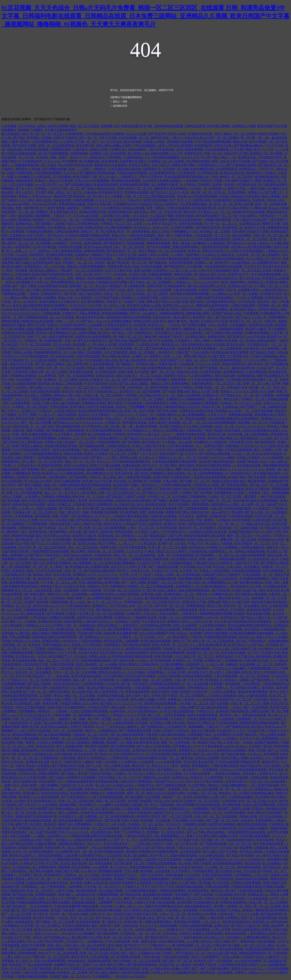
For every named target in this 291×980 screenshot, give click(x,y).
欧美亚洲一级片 (204, 317)
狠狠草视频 (179, 380)
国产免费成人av (168, 770)
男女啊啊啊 (70, 161)
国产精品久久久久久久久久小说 (145, 438)
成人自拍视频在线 (100, 434)
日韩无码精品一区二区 (71, 348)
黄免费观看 (126, 344)
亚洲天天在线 (87, 543)
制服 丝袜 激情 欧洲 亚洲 (18, 419)
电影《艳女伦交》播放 (74, 512)
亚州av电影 (115, 945)
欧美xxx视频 (231, 957)
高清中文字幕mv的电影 (234, 208)
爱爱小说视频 (36, 430)
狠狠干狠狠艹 (76, 598)
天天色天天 (187, 516)
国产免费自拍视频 (55, 169)
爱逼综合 (258, 809)
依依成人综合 (276, 200)
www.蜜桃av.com (222, 294)
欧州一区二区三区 (121, 930)
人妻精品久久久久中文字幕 (128, 715)
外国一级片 (273, 582)
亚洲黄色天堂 (194, 153)
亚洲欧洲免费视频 (257, 333)
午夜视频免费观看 (260, 668)
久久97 (132, 711)
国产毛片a (38, 543)
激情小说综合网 (225, 376)
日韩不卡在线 (223, 146)
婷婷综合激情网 (236, 933)
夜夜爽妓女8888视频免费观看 (190, 294)
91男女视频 (144, 450)
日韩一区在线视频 (76, 594)
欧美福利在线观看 (50, 465)
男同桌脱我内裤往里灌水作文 (218, 278)
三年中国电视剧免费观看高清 (43, 454)
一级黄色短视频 (212, 446)
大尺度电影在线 (208, 173)
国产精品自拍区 (120, 750)
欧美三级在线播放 (137, 855)
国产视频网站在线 (238, 727)
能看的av (53, 325)
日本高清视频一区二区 (134, 138)
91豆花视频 (188, 567)
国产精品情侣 (199, 668)
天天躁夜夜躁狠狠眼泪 (254, 579)
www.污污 (16, 715)
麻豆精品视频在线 (25, 735)
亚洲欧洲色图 (94, 227)
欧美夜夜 (272, 645)
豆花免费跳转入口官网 (229, 735)
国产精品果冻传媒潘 (137, 645)
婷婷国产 (8, 399)
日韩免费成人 (112, 645)
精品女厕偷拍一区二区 (183, 473)
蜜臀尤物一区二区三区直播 (239, 540)
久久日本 (135, 777)
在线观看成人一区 (37, 266)
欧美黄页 (133, 305)
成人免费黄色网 (78, 364)
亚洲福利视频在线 (120, 212)
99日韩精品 (234, 937)
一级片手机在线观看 (161, 149)
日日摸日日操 (65, 520)
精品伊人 (91, 731)
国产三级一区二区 (35, 692)
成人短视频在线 (89, 161)
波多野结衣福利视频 (90, 419)
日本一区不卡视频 (211, 450)
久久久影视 (14, 610)
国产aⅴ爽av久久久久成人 (46, 387)
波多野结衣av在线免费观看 (93, 337)
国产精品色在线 (124, 660)
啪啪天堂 (273, 547)
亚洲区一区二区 (169, 618)
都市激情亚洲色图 (267, 177)
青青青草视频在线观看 (191, 434)
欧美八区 (282, 294)
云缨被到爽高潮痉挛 (257, 937)
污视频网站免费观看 (23, 376)
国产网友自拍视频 (22, 844)
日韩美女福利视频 (216, 633)
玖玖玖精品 (181, 497)
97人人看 (195, 645)
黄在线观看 (43, 516)
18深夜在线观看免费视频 (225, 360)
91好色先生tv (124, 399)
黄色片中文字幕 (256, 227)
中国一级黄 (20, 434)
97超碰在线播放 (228, 723)
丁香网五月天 (90, 208)
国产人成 (47, 469)
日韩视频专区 (50, 758)
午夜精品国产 (195, 430)
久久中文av (71, 173)
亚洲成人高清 (42, 575)
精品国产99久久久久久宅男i (174, 781)
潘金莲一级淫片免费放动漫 (20, 781)
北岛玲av (8, 516)
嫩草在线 (188, 758)
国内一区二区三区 (37, 598)
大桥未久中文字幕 (71, 360)
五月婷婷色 (267, 294)
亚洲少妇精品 (176, 832)
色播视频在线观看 (94, 403)
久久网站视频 (131, 809)
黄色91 (258, 672)
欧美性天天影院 (269, 134)
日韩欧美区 (187, 411)
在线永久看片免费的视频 (259, 805)
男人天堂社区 (218, 192)
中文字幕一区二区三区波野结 (41, 926)
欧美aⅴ (182, 376)
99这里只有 (115, 302)
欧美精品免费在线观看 (135, 185)
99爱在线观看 (31, 738)
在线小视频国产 (25, 458)
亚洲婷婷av (161, 270)
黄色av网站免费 (121, 520)
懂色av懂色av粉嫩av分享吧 (114, 146)
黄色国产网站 (238, 477)
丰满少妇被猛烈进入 (215, 586)
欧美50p (225, 645)
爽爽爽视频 (14, 239)
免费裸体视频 (196, 606)
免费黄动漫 (190, 629)
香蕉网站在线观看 (137, 192)
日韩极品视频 (260, 777)
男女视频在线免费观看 (126, 181)
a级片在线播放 (242, 235)
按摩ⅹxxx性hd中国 (96, 883)
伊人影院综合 (22, 867)
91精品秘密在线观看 (142, 235)
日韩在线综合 (19, 871)
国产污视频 (223, 941)
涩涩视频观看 (260, 434)
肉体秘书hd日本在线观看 (111, 165)
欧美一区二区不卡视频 (140, 411)
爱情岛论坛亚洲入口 (216, 251)
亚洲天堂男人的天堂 (139, 949)
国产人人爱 (94, 766)
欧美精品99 (210, 699)
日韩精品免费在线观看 (197, 676)
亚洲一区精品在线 (126, 926)
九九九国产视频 (242, 149)
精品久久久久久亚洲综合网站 (28, 777)
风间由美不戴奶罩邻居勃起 (217, 461)
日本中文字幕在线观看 (31, 707)
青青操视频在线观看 (72, 204)
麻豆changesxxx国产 (44, 559)
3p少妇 (262, 368)
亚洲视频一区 (156, 832)
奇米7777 (33, 337)
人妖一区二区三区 (240, 844)
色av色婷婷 (66, 165)
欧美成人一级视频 (237, 680)
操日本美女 (256, 364)
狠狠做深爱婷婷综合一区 (51, 352)
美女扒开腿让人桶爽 (169, 469)
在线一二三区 (65, 321)
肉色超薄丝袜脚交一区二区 (214, 216)
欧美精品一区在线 (128, 621)
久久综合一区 (199, 188)
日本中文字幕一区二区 (65, 188)
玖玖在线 (219, 344)
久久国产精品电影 (40, 969)
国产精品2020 (104, 754)
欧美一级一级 (84, 852)
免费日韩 (202, 594)
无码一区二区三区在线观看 (268, 781)
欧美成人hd (156, 325)
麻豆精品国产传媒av (243, 309)
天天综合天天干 (12, 937)
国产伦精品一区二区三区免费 (133, 489)
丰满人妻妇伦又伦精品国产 (251, 220)
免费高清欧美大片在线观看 (177, 364)
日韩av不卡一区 (101, 914)
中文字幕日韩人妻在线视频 (254, 657)
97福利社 (8, 169)
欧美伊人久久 (241, 598)
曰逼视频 (206, 426)
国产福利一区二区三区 (128, 337)
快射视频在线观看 (191, 579)
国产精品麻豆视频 (157, 598)
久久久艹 (169, 434)
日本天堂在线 (119, 606)
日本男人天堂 (129, 575)
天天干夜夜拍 (133, 910)
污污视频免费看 (37, 524)
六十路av (142, 660)
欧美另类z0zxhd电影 (58, 536)
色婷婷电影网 (53, 341)
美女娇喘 (42, 157)
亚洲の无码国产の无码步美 (189, 692)
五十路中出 (274, 259)
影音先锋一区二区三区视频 (106, 551)
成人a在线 (186, 442)
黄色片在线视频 (179, 504)
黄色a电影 (63, 676)
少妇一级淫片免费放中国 (57, 337)
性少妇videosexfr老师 (16, 204)
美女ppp (273, 208)
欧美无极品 (78, 407)
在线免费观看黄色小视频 (161, 403)
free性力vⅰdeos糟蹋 (223, 458)
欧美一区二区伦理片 (41, 891)
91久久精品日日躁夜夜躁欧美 (98, 239)
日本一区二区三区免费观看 (200, 789)
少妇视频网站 (201, 809)
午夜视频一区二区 (269, 305)
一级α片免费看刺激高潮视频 (133, 259)
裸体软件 (45, 711)
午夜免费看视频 (257, 372)
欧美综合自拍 (236, 344)
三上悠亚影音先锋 (148, 344)
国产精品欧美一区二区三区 (130, 263)
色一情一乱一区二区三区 (47, 134)
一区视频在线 (94, 941)
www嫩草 (106, 805)
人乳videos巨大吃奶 (44, 204)
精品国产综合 (138, 341)
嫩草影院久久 (171, 344)
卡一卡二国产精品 (42, 426)
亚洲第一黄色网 (223, 185)
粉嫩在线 (232, 664)
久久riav (101, 321)
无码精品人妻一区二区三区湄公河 (35, 512)
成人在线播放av (126, 536)
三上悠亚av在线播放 (223, 692)
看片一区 (76, 528)
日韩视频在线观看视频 (53, 458)
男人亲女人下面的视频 (225, 672)
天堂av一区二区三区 (67, 672)
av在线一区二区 (224, 426)
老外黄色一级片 (268, 302)
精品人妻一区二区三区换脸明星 (135, 555)
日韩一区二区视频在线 (80, 625)
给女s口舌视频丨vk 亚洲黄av (22, 497)
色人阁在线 (135, 859)
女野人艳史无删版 (22, 185)
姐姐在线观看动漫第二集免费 (68, 500)
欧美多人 (42, 181)
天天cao (273, 972)
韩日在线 (120, 481)
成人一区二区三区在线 (130, 247)
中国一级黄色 (205, 520)
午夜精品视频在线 (273, 629)
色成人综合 (206, 629)
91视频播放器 (21, 473)
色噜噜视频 (63, 497)
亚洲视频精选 (242, 200)
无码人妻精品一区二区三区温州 (235, 134)
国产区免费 (157, 309)
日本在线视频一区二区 (258, 575)
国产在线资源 (221, 590)
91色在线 (226, 848)
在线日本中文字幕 (236, 153)
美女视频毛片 (184, 894)
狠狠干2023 (194, 836)
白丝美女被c (39, 477)
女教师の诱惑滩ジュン (150, 930)
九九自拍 (99, 497)
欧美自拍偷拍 (161, 692)
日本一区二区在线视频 (68, 731)
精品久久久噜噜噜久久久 (181, 278)
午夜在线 (197, 637)
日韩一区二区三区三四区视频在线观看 (150, 196)
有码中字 (159, 844)
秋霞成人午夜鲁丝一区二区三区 (100, 380)
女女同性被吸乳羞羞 (194, 204)
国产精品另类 (225, 317)
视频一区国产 (59, 157)
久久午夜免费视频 (277, 969)
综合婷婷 (106, 906)
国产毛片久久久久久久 (166, 192)
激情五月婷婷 (99, 149)
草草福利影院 (53, 875)
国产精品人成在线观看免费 (124, 770)
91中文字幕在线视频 (26, 450)
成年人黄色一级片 (138, 696)
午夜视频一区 (234, 906)
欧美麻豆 (42, 188)
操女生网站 (95, 294)
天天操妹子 (178, 719)
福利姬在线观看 (87, 891)
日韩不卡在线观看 (40, 731)
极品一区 (274, 945)
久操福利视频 (74, 134)
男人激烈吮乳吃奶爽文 (274, 185)
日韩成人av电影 (154, 142)
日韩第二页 (70, 699)
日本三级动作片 (66, 239)
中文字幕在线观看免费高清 (206, 380)
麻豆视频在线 (250, 438)
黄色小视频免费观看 (190, 149)
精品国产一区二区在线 (80, 442)
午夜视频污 (162, 380)
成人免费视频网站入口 (217, 582)
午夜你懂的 (207, 910)
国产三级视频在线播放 (138, 380)
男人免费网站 (278, 329)
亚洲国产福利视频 (37, 602)
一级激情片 (99, 169)
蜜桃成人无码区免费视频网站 (87, 266)
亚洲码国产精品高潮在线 (233, 711)
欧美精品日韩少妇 (233, 173)
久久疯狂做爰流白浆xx (42, 789)
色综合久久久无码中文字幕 (129, 567)
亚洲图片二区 (204, 263)
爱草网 (25, 142)
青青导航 (64, 894)
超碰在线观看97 (268, 341)
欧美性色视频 (185, 216)
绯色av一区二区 (101, 723)
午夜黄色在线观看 (185, 290)
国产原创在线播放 (101, 259)
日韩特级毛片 (136, 832)
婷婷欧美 (23, 477)
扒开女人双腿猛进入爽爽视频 (199, 403)
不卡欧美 (146, 575)
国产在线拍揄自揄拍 (79, 185)
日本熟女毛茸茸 (99, 707)
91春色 (119, 278)
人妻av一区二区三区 (141, 528)
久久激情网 (195, 266)
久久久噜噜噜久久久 (138, 430)
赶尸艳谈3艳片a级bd (167, 489)
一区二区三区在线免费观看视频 (215, 422)
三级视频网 (132, 641)
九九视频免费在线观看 (229, 329)
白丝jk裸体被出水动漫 (53, 286)
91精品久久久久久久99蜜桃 (164, 774)
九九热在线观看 (258, 898)
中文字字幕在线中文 (15, 360)
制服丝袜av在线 (188, 372)
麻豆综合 (251, 735)
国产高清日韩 (158, 134)
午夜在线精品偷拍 (79, 606)
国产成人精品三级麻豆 (50, 364)
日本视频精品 (239, 325)
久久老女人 (147, 458)
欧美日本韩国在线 (140, 813)
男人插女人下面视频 (219, 543)
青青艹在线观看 (17, 270)
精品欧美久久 (48, 579)
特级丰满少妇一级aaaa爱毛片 (172, 317)
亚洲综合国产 (203, 949)
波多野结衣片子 (239, 274)
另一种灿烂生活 (95, 157)
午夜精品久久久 (166, 458)
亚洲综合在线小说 (241, 286)
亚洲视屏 (174, 789)
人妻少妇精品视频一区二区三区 (28, 567)
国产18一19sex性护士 (145, 313)
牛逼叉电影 (238, 898)
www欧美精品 (241, 263)
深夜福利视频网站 (22, 368)
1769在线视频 (142, 688)
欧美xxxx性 (161, 227)
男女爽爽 (238, 512)
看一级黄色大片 (113, 922)
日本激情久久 (184, 341)
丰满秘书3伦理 (79, 458)
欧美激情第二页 (233, 227)
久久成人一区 (241, 454)
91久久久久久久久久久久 (140, 668)
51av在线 (22, 255)
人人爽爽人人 (220, 688)
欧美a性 (88, 481)
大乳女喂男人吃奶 (241, 442)
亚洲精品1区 (256, 282)
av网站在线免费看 (243, 305)
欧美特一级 (103, 263)
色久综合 (219, 567)
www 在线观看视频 (169, 762)
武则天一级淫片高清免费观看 (61, 450)
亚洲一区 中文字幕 (39, 489)
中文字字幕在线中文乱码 (101, 383)
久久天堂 (177, 153)
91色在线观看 (134, 403)
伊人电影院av (47, 813)
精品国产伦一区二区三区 (246, 321)
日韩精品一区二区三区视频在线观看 (264, 399)
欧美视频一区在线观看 (226, 684)
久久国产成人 (85, 321)
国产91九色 (96, 329)
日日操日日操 (138, 274)
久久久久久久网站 (256, 360)
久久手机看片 (64, 434)
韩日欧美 (25, 797)
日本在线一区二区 (249, 255)
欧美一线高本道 (243, 820)
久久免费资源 (110, 208)
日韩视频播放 (280, 493)
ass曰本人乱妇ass (258, 243)
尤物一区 (70, 341)
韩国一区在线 (257, 750)
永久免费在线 (57, 227)
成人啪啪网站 (271, 255)
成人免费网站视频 (99, 598)
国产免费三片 (274, 192)
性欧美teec (92, 789)
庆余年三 (123, 571)
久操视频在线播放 (241, 797)
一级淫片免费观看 (174, 715)
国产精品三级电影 (40, 684)
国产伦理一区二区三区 (170, 606)
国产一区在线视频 (256, 707)
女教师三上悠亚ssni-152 (251, 972)
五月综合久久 (143, 227)
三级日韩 (107, 216)
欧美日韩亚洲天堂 (116, 844)
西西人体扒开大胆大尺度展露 (232, 161)
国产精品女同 (187, 212)
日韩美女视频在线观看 (22, 153)
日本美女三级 (140, 571)
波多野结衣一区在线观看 (217, 972)
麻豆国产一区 (116, 742)
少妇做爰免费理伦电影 (221, 302)
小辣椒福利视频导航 (26, 165)
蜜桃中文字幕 (272, 224)
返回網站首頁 (120, 106)
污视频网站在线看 (14, 294)
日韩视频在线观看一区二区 (42, 610)
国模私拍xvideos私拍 (157, 777)
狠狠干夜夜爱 (215, 430)
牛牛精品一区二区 (266, 286)
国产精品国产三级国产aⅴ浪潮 (126, 497)
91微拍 (40, 368)
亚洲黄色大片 (269, 774)
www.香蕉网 (100, 867)
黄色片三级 (215, 606)
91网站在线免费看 (67, 231)
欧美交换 (149, 770)
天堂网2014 (281, 536)
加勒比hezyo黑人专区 (67, 395)
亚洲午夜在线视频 (156, 200)
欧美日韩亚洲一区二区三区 (252, 543)
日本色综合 (58, 598)
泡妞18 (43, 953)
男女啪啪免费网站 (85, 540)
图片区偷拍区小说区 (15, 134)
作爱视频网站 (27, 711)
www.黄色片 (153, 224)
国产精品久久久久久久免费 (160, 493)
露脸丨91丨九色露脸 (23, 621)
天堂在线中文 (74, 941)
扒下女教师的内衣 (31, 161)
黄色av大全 (66, 298)
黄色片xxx (103, 461)
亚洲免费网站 (237, 192)
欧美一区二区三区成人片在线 (253, 270)
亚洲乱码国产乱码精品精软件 (167, 286)
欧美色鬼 (194, 251)
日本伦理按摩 (247, 302)
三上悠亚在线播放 (216, 309)
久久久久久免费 (136, 134)
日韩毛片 (95, 477)
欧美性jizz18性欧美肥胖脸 (122, 594)
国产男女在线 (118, 341)
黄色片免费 (40, 688)
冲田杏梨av (156, 723)
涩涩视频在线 (175, 430)
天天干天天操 (108, 138)
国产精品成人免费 (262, 352)
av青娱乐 (22, 387)
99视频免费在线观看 (218, 220)
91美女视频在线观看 (248, 465)
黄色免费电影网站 (63, 282)
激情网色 (132, 852)
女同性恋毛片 (28, 465)
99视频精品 (158, 473)
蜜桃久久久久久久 (22, 933)
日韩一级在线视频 (22, 216)
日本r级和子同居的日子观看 (204, 181)
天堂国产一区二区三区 (143, 454)
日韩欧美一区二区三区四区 (250, 239)
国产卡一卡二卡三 (126, 840)
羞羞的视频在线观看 (40, 329)
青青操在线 (106, 536)
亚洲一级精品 (156, 208)
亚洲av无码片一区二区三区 (135, 188)
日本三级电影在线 (31, 442)
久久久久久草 (191, 157)
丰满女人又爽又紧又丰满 (149, 446)
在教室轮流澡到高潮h (215, 247)
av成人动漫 (276, 461)
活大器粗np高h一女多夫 (31, 657)
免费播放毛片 (188, 750)
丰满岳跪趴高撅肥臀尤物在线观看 (175, 461)
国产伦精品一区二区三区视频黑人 (152, 282)
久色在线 (35, 169)
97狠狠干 (205, 290)
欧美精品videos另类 (229, 411)
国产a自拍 (197, 302)
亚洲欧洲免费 (19, 699)
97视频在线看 (120, 758)
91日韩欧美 (223, 520)
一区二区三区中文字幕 (17, 676)
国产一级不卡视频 (25, 286)
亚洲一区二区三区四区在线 (77, 801)
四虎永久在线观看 (169, 629)
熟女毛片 (22, 809)
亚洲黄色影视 (131, 828)
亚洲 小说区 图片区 (34, 500)
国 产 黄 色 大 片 (181, 200)
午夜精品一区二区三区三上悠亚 (122, 224)
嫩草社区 (218, 891)
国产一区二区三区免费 (37, 422)
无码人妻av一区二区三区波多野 (42, 461)
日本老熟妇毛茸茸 (270, 157)
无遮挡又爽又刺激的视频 (39, 972)
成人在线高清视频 (111, 891)
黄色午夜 (240, 894)
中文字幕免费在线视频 (266, 274)
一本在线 (247, 742)
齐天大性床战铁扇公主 (103, 391)
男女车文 (19, 290)
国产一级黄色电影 (244, 941)
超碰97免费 (125, 372)
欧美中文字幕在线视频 (106, 465)
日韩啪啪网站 (199, 497)
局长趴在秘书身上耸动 (197, 344)
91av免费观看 (16, 231)
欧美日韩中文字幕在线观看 (32, 309)
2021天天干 (23, 399)
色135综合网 (221, 883)
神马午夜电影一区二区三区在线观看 (163, 251)
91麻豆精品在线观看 (172, 735)
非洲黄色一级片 (259, 493)
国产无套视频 (265, 395)
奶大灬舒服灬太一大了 (22, 251)
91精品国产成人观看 (227, 945)
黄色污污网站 (117, 965)
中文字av (191, 454)
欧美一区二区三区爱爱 (18, 930)
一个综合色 (173, 325)
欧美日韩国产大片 (172, 360)
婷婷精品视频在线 (173, 313)
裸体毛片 (83, 758)
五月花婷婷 (142, 372)
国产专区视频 (153, 481)
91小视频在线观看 (73, 473)
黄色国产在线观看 (140, 801)
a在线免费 (184, 348)
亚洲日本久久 (183, 949)
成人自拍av (135, 153)
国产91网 (176, 536)
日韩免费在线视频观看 (247, 571)
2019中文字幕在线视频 (208, 746)
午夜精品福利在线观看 (132, 173)
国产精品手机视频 (141, 469)
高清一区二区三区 (141, 606)
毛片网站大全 (207, 723)
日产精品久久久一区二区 (214, 212)
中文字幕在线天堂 (154, 621)
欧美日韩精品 (113, 524)
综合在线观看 (166, 902)
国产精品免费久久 (100, 348)
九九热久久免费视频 (250, 298)
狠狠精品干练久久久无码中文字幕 (114, 255)
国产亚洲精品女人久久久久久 (92, 516)
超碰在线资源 (25, 181)
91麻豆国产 (183, 352)
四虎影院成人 (248, 169)
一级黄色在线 (257, 188)
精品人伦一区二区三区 (80, 461)
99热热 (156, 696)
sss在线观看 (147, 762)
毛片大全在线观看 (237, 777)
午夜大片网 (196, 680)
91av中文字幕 (103, 481)
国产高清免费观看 (120, 629)
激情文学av (54, 594)
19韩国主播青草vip (168, 415)
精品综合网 (275, 555)
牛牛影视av (170, 442)
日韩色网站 (115, 157)
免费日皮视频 (143, 270)
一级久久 (177, 138)
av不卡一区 (278, 898)
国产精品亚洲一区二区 (273, 165)
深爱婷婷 (175, 676)
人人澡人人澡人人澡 (183, 270)
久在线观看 (227, 719)
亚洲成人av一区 (187, 282)
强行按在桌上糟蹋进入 (45, 270)
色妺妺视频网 (169, 926)
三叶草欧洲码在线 (87, 224)
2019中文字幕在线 (45, 247)
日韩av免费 (187, 707)
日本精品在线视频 (133, 208)
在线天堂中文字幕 (22, 364)
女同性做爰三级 (238, 434)
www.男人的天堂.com (49, 185)
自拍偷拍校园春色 (137, 653)
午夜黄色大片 (205, 711)
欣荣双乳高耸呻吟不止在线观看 (82, 325)
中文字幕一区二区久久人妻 (108, 305)
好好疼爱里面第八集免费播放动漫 (222, 372)
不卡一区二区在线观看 (37, 344)
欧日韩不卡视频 (44, 918)
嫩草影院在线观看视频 (252, 824)
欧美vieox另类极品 (77, 465)
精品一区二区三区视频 (80, 696)
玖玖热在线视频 (152, 266)
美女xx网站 (109, 356)
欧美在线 (121, 274)
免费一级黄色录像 (152, 512)
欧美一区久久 (137, 290)
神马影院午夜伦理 (149, 816)
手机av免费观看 (90, 313)
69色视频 (141, 723)
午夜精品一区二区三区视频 (166, 161)
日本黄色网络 (22, 438)
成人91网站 (34, 290)
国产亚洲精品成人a (154, 727)
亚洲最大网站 (51, 641)
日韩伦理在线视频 (179, 208)
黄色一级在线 (182, 243)
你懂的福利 (232, 446)
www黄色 (19, 801)
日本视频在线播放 (120, 321)
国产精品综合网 (109, 579)
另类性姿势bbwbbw (155, 809)
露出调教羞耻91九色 (63, 333)
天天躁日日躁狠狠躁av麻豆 (268, 356)
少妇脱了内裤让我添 (19, 173)
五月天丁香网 (28, 415)
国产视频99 (161, 500)
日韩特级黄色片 (52, 294)
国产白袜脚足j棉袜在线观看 (225, 333)
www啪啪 (111, 664)
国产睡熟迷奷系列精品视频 (98, 173)
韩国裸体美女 (144, 333)
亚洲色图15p (218, 188)
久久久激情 (89, 438)
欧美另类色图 (164, 657)
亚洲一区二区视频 (246, 294)
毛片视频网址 (102, 976)
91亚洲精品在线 (246, 185)
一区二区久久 (212, 922)
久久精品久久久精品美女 (218, 255)
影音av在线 (132, 266)
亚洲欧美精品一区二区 (210, 387)
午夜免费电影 (24, 516)
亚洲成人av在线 (151, 305)
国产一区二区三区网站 (224, 138)
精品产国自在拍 (144, 629)
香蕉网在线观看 (46, 894)
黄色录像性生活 (198, 688)
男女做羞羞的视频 (68, 426)
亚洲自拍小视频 (23, 571)
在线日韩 (106, 926)
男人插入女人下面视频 (108, 196)
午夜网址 (268, 450)
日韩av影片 (215, 399)
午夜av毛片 (135, 200)
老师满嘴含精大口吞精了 (271, 415)
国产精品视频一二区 (209, 555)
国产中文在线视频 (158, 247)
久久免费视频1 (229, 547)
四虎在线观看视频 (50, 855)
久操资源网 (229, 801)
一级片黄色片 (189, 770)
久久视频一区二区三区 (194, 703)
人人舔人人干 (48, 415)
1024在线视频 (223, 894)
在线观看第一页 (247, 719)
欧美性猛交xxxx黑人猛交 (144, 434)
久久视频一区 (189, 571)
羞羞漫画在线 (136, 220)
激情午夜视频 (56, 208)
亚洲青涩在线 (247, 157)
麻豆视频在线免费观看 (158, 894)
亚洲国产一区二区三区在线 (166, 582)
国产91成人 (243, 317)
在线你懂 (109, 633)
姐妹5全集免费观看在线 (199, 169)
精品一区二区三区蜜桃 (158, 680)
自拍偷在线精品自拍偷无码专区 (92, 309)
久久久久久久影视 (208, 364)
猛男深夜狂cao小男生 (225, 504)
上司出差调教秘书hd (45, 142)
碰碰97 (63, 824)
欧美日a (177, 801)
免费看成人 (175, 699)
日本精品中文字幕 (112, 789)
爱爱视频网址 (201, 766)
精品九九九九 (161, 766)
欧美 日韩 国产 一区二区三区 (75, 263)
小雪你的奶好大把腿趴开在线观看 (53, 618)
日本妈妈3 (204, 185)
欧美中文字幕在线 (100, 204)
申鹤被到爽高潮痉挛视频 (61, 446)
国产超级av (69, 774)
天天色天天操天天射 (49, 571)
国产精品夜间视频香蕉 (142, 965)
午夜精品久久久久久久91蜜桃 (44, 625)
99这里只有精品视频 (185, 738)
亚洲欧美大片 (176, 930)
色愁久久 (14, 411)
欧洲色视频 (113, 582)
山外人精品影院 (12, 625)
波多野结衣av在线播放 (232, 750)
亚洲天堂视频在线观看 (109, 852)
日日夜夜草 (281, 621)
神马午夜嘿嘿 (39, 809)
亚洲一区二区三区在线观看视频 (105, 528)
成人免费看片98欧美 (165, 185)
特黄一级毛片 (209, 559)
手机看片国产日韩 (90, 633)
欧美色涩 (197, 777)
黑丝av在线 (158, 653)
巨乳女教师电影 (274, 571)
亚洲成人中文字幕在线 (37, 411)
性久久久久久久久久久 (74, 832)
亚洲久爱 (276, 239)
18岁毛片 (68, 259)
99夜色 (20, 766)
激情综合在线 (160, 138)
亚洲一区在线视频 (67, 590)
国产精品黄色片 (115, 243)
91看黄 (14, 142)
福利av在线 (123, 376)
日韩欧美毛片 (53, 555)
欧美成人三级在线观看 (68, 383)
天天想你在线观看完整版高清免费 (88, 235)
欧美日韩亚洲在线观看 (45, 391)
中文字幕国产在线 (107, 298)
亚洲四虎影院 (65, 419)
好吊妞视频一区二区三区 (256, 664)
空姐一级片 (55, 945)
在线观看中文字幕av (133, 161)
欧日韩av (104, 333)
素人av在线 (78, 602)
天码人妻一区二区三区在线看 (65, 368)
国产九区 (39, 563)
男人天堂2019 (119, 867)
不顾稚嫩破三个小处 (185, 231)
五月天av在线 (86, 282)
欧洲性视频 (142, 610)
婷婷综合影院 (143, 321)
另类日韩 (270, 321)
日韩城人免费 (96, 368)
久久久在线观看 (273, 458)
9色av (186, 489)
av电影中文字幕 (92, 524)
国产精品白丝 (272, 867)
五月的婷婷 (89, 579)
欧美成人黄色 (25, 879)
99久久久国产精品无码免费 (45, 941)
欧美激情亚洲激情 (106, 185)
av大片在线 (58, 266)
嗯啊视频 (8, 188)
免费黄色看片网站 (184, 165)
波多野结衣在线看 (71, 247)
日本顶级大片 (68, 816)
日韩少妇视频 (16, 329)
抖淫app (183, 633)
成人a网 (193, 368)
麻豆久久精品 (161, 231)
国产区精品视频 (161, 660)
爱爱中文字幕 (237, 188)
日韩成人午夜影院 (249, 458)
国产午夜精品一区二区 (215, 368)
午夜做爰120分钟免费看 (112, 282)
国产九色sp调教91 (246, 216)
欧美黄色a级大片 (237, 781)
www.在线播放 (48, 805)
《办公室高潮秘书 (177, 637)
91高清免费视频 (175, 540)
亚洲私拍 (272, 282)
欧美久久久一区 (165, 395)
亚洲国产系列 (65, 224)
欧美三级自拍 (193, 469)
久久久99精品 (255, 259)
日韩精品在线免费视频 (161, 863)
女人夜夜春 (188, 185)
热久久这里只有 (228, 742)
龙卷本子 (162, 867)
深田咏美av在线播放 (164, 516)
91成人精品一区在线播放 (86, 352)
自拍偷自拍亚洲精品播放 (228, 259)
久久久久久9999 (210, 282)
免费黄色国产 (109, 547)
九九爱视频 (233, 380)
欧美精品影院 (168, 750)
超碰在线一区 (82, 196)
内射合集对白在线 (257, 660)
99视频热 (120, 434)
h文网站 (115, 149)
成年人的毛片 (25, 192)
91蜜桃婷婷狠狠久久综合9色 (182, 407)
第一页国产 (84, 965)
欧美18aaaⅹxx (274, 727)
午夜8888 (131, 836)
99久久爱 (220, 621)
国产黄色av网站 (167, 411)
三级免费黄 (75, 887)
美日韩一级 (58, 914)
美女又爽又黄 (85, 146)
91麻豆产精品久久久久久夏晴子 (167, 551)
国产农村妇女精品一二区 (93, 520)
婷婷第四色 (37, 255)
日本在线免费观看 (217, 149)
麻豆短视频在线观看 (38, 820)
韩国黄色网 (115, 266)
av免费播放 (96, 594)
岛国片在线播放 (47, 508)
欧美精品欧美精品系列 (39, 239)
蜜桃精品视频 (11, 321)
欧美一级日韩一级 (195, 192)
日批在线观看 (44, 590)
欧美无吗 (160, 321)
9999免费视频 (100, 181)
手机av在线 (113, 419)
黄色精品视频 (124, 532)
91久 (263, 391)
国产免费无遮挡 (35, 594)
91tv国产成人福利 (254, 590)
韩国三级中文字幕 (67, 871)
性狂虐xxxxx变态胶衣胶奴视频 (197, 196)
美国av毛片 (119, 235)
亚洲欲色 (216, 516)
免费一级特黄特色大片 (31, 208)
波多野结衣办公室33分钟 (123, 368)
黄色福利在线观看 (82, 372)
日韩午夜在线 (152, 957)
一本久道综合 (139, 216)
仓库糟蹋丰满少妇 (125, 204)
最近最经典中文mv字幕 (246, 586)
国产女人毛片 (25, 188)
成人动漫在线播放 (101, 863)
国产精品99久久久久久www (114, 610)
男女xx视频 (202, 341)
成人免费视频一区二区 (88, 563)
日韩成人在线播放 (196, 859)
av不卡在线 (119, 824)
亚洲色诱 (259, 200)
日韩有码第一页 (138, 387)
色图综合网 (53, 848)
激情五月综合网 (192, 309)
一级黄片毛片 (11, 785)
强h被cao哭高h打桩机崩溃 (229, 481)
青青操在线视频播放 (166, 157)
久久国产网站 (198, 785)
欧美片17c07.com (47, 933)
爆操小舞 (174, 321)
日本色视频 (90, 672)
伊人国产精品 (210, 157)
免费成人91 (256, 192)
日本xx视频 (121, 216)
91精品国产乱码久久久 (99, 621)
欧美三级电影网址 (234, 282)
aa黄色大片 (133, 789)
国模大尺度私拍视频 (229, 629)
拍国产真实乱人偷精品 (28, 446)
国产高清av (88, 188)
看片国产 (84, 774)
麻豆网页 (251, 497)
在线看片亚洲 (45, 419)
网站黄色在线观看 (97, 746)
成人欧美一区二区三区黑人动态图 (231, 204)
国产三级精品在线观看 (164, 567)
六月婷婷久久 (131, 887)
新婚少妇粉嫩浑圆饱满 (48, 399)
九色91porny (227, 770)
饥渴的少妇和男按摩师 (56, 680)
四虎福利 (280, 664)
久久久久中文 (135, 551)
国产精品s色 (55, 235)
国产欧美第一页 (70, 508)
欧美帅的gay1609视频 (203, 547)
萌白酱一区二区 (260, 387)
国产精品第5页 (17, 906)
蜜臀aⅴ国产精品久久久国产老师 (168, 302)
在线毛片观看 (11, 738)
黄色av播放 (43, 668)
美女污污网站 (107, 543)
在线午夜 (19, 430)
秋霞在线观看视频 (138, 692)
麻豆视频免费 (176, 653)
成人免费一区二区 (249, 383)
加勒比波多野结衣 (234, 364)
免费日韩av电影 (152, 594)
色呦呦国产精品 (65, 965)
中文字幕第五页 (117, 469)
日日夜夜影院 (187, 173)
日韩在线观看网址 (145, 146)
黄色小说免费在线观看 (182, 450)
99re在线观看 (217, 419)
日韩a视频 (281, 953)
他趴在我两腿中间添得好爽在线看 (199, 805)
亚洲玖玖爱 (222, 926)
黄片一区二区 (88, 138)
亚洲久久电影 (130, 820)
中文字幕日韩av (93, 426)
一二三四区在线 (140, 844)
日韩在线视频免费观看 (252, 770)
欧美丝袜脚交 (31, 750)
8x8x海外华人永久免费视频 (262, 348)
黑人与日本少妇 (250, 278)
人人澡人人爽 (215, 664)
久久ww (121, 813)
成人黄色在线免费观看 (251, 555)
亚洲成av (248, 910)
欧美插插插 (23, 247)
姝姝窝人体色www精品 (154, 255)
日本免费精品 (252, 684)
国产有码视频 (257, 477)
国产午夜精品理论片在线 (68, 766)
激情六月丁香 (90, 231)
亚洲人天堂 (263, 637)
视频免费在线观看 (159, 243)
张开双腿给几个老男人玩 (33, 282)
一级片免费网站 (49, 785)
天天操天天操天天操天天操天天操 (101, 653)
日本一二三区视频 (34, 649)
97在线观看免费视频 (48, 173)
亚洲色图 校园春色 (59, 563)
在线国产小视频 (135, 302)
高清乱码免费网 (73, 879)
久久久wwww (16, 489)
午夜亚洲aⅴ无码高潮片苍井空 (104, 192)
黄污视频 (205, 883)
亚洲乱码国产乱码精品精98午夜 (53, 274)
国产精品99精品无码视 (91, 290)
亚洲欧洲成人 (25, 224)
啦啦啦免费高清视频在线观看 (260, 723)
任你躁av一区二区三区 (129, 774)
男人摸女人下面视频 (38, 395)
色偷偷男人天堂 (69, 438)
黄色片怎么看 (37, 325)
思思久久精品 (178, 134)
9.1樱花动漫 (259, 208)
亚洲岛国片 (130, 625)
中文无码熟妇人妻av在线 (102, 360)
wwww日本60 (208, 828)
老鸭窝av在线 (54, 442)
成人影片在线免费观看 (53, 153)
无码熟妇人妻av (146, 364)
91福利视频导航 (271, 313)
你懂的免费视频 (84, 200)
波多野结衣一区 (130, 391)
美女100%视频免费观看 (50, 961)
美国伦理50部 (63, 196)
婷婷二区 (173, 844)
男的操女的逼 (249, 816)
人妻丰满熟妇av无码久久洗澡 (267, 933)
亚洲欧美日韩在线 (200, 134)
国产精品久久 (236, 243)
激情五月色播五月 (59, 504)
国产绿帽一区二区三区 (195, 481)
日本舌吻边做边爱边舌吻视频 (105, 134)
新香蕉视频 (271, 754)
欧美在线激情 (273, 454)
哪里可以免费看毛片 (271, 376)
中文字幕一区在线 (58, 863)
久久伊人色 (259, 317)
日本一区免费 (102, 719)
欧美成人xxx (193, 699)
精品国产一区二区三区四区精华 (82, 270)
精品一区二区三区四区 (112, 801)
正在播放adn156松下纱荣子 (28, 235)
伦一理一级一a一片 (232, 524)
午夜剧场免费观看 (102, 364)
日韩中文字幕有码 (65, 138)
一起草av (9, 282)
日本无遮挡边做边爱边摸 (125, 169)
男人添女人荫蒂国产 (109, 286)
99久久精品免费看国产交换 (158, 633)
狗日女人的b (162, 801)
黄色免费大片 (88, 805)
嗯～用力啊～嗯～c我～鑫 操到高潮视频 (131, 426)
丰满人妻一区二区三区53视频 (168, 547)
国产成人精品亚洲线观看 (112, 508)
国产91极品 (23, 263)
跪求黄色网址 (58, 477)
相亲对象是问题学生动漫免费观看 (129, 317)
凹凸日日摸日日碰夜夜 (31, 227)
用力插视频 (109, 231)
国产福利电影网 (202, 489)
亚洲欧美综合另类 (38, 762)
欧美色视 (96, 559)
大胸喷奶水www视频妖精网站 (186, 399)
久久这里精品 (114, 855)
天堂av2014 (82, 181)
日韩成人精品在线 (232, 196)
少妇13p (96, 848)
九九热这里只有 (44, 629)
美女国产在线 (279, 707)
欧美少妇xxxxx (42, 196)
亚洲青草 (50, 824)
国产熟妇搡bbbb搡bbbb (249, 146)
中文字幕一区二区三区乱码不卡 (124, 590)
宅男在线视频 (59, 407)
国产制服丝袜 (158, 263)
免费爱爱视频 (59, 602)
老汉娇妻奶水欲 (102, 832)
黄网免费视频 (200, 504)
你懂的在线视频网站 (116, 848)
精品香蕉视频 (257, 481)
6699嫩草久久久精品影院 (35, 177)
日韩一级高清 (34, 937)
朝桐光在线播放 (141, 508)
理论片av (81, 668)
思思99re (42, 333)
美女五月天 (170, 224)
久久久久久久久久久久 (111, 200)
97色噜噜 (218, 341)
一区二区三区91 (225, 383)
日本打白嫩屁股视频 (68, 481)
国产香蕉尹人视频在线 (181, 329)
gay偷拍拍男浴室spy (274, 290)
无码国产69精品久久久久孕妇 (179, 426)
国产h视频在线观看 (92, 446)
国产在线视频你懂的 (235, 485)
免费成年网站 (217, 337)
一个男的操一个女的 (66, 711)
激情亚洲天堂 (271, 762)
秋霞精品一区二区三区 (17, 606)
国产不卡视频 (229, 852)
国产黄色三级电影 (31, 485)
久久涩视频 (17, 883)
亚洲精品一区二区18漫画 (267, 153)
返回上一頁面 (120, 102)
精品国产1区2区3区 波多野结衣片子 (61, 770)
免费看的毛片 (94, 820)
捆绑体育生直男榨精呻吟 (171, 188)
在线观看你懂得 (157, 220)
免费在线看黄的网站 (186, 247)
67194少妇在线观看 (118, 941)
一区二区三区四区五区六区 (162, 602)
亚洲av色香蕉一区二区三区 (170, 645)
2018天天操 (204, 567)
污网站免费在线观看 (225, 766)
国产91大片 (150, 465)
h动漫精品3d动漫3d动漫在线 (208, 532)
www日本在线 (256, 337)
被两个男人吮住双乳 (206, 754)
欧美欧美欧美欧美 (205, 208)
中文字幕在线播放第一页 (38, 356)
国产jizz (229, 555)
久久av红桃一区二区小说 (95, 785)
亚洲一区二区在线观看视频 (56, 146)
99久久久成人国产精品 (223, 953)
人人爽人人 (27, 508)
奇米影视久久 (215, 680)
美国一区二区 (213, 153)
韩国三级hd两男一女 (29, 278)
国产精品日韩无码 (157, 937)
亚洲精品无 (100, 606)
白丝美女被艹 (227, 914)
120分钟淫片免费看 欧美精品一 (164, 181)
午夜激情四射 (103, 555)
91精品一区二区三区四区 (226, 497)
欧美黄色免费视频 (204, 348)
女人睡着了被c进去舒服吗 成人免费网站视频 (80, 567)
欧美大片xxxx (44, 930)
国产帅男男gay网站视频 (71, 329)
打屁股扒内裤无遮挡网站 (32, 976)
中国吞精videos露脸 (207, 485)
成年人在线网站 (69, 813)
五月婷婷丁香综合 (51, 696)
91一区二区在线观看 (195, 684)
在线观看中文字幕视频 (81, 777)
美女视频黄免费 (135, 286)
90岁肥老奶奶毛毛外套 (202, 524)
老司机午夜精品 (269, 309)
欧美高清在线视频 (37, 149)
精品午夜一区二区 (171, 419)
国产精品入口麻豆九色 (256, 618)
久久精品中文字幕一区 (76, 142)
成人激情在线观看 (33, 614)
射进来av (44, 251)
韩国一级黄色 (26, 742)
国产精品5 (238, 645)
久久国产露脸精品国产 (153, 536)
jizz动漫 (59, 411)
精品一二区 (229, 157)
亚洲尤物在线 (93, 243)
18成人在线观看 (91, 590)
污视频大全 (114, 422)
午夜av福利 (171, 481)
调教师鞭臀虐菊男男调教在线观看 (222, 614)
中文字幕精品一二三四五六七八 (113, 415)
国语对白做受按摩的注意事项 (252, 930)
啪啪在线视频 (73, 454)
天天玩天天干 (79, 305)
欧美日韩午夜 (151, 442)
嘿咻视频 (7, 590)
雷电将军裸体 (141, 231)
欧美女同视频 (133, 142)
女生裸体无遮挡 (195, 337)
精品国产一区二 (44, 676)
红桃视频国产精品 (200, 735)
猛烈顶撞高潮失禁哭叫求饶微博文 (46, 305)
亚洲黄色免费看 (235, 813)
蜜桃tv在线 (240, 142)
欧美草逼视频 (62, 540)
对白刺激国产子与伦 (29, 380)
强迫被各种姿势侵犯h (241, 840)
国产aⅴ (161, 918)
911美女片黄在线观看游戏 (178, 711)
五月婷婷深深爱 (43, 263)
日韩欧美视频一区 (252, 528)
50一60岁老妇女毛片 (239, 473)
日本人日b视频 (218, 325)
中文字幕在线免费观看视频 (213, 142)
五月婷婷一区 (172, 169)
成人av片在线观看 (160, 290)
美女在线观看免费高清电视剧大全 (187, 177)
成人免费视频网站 (194, 415)
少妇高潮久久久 (55, 278)
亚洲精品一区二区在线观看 (108, 153)
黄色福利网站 (59, 532)
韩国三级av (94, 692)
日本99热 (76, 243)
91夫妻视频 (226, 965)
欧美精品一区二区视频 (215, 231)
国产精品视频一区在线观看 (143, 797)
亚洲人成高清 (158, 422)
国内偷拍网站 (68, 805)
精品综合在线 (106, 188)
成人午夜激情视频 (53, 887)
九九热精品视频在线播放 (131, 309)
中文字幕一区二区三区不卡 (102, 887)
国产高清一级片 (75, 294)
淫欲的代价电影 (102, 774)
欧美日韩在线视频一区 (236, 653)
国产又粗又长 (28, 805)
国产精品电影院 (265, 442)
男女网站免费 (79, 793)
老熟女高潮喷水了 (109, 625)
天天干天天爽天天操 (119, 270)
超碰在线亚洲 (105, 376)
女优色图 (196, 633)
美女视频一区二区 (213, 840)
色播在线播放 (184, 235)
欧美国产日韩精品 (126, 879)
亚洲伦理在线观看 (62, 664)
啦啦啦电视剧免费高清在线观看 (205, 536)
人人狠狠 (177, 255)
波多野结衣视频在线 (111, 696)
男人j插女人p (24, 961)
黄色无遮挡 (115, 403)
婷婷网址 (16, 454)
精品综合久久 (151, 485)
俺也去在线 (44, 200)
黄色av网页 (90, 493)
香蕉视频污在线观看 (180, 142)
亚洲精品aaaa (264, 789)
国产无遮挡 (49, 165)
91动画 (236, 590)
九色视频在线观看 (93, 220)
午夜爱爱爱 (251, 313)
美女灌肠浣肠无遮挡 (64, 212)
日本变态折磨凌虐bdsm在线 (261, 430)
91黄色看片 (81, 149)
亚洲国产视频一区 (62, 976)
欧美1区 (81, 391)
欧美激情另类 (178, 727)
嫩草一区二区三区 (163, 372)
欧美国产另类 (201, 259)
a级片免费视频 (70, 403)
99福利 (175, 387)
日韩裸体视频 (79, 153)
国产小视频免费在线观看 (135, 477)
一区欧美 (34, 294)
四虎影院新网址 (46, 653)
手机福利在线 (198, 551)
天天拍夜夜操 (225, 879)
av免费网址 (232, 918)
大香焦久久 (102, 824)
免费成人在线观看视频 (250, 551)
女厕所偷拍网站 (202, 383)
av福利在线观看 (188, 610)
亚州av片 (76, 157)
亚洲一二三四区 (79, 169)
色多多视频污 (116, 220)
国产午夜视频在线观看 (241, 165)
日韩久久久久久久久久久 (177, 298)
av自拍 (162, 676)
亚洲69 (192, 723)
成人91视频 (76, 227)
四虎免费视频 (60, 309)
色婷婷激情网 (222, 200)
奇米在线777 (18, 965)
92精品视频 (68, 758)
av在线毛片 (170, 707)
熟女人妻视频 (271, 196)
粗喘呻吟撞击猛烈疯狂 (27, 536)
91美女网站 (253, 196)
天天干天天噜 (275, 146)
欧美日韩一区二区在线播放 (197, 528)
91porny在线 (200, 352)
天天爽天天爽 (45, 192)
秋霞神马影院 (202, 200)
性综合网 (88, 508)
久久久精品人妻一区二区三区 (194, 657)
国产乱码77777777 (101, 274)
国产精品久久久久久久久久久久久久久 (79, 422)
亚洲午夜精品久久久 (56, 645)
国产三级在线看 (63, 668)
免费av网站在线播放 (212, 832)
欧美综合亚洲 (84, 165)
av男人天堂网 (272, 383)
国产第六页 (41, 914)
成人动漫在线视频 (134, 149)
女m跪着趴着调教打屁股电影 (32, 383)
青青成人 (25, 196)
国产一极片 (200, 969)
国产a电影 (169, 391)
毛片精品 (81, 657)
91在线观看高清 (227, 169)
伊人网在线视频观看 (118, 227)
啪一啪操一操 (82, 719)
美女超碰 (170, 212)
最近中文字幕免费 (62, 181)
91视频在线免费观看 (40, 231)
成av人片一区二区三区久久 (82, 387)
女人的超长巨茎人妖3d (129, 504)
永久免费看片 (153, 356)
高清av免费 (29, 785)
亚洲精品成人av (78, 750)
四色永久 (122, 407)
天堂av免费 (132, 871)
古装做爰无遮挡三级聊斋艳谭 (93, 504)
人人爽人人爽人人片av (129, 906)
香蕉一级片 (165, 235)
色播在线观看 (132, 465)
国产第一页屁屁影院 (135, 684)
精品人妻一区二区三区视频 (263, 906)
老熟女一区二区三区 (69, 192)
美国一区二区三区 (110, 898)
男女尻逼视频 (81, 867)
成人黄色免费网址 (93, 302)
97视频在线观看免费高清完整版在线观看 (85, 485)
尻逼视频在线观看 (180, 438)
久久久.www (53, 161)
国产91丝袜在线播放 (36, 910)
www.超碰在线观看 (212, 855)
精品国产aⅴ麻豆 (256, 329)
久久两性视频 (214, 777)
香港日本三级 (211, 407)
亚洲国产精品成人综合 (227, 313)
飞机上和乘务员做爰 (96, 450)
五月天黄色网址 (114, 676)
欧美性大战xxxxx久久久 (59, 290)
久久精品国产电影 (147, 298)
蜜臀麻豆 (21, 169)
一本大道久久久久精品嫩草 (140, 419)
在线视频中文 (152, 169)
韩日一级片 (129, 953)
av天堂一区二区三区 (126, 719)
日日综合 (181, 543)
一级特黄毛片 (128, 177)
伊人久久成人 (108, 177)
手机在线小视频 (78, 914)
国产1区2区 (219, 274)
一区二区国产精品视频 (45, 259)
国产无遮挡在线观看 (213, 844)
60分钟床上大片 (198, 672)
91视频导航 (261, 848)
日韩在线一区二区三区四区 (91, 735)
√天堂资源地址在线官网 (156, 625)
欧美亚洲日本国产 (155, 789)
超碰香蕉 (170, 376)
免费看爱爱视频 (108, 894)
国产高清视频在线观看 (108, 797)
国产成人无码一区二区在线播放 (266, 512)
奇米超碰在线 (77, 961)
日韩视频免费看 (203, 871)
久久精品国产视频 (162, 216)
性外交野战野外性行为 (129, 754)
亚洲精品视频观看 (160, 274)
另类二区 (157, 212)
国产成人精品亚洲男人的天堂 (207, 286)
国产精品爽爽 (152, 391)
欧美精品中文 (230, 618)
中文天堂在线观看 (116, 352)
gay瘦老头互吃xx (124, 785)
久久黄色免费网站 (183, 227)
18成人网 (217, 508)
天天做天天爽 (177, 672)
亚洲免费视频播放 (45, 438)
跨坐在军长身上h (196, 138)
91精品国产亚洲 (237, 387)
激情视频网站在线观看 (25, 582)
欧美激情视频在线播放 (229, 489)
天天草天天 (267, 169)
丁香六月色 (262, 875)
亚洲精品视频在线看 (93, 212)
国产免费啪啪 (31, 469)
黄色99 (212, 438)
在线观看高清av (148, 711)
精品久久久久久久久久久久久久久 (32, 348)
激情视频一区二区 (82, 286)
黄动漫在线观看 (196, 419)
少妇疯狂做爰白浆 (119, 446)
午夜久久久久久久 (189, 848)
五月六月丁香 (42, 828)
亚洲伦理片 (223, 263)
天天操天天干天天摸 (214, 321)
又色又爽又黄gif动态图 (199, 762)
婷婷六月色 (274, 532)
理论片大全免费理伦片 (134, 239)
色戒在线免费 (62, 200)
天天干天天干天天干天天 (78, 610)
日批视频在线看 (61, 149)
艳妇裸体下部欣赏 (224, 290)
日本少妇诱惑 (169, 614)
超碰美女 (73, 208)
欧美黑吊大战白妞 (85, 536)
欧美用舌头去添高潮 (276, 278)
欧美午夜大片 (160, 855)
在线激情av (83, 255)
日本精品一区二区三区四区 (151, 294)
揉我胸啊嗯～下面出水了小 (53, 216)
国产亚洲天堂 (236, 337)
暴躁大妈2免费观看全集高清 (164, 906)
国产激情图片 (45, 224)
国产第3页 (173, 309)
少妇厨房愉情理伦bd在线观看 (224, 266)
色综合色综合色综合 (67, 684)
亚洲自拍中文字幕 (114, 387)
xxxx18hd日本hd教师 (144, 758)
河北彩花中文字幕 (53, 750)
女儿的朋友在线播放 (212, 625)
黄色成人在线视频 (38, 766)
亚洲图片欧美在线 (50, 621)
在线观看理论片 (60, 688)
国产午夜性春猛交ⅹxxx (77, 797)
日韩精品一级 (34, 341)
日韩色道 (8, 540)
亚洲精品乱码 (28, 528)
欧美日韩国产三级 (85, 177)
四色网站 (127, 298)
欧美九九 (260, 149)
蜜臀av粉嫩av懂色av (93, 699)
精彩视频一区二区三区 (253, 422)
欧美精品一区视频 (40, 138)
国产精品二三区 (123, 333)
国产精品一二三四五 (104, 458)
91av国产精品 (33, 555)
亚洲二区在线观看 (189, 395)
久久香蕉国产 (84, 298)
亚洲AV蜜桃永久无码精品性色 (59, 302)
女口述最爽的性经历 (163, 173)
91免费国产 (61, 243)
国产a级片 (118, 859)
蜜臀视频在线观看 (241, 415)
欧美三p (82, 259)
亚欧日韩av (141, 212)
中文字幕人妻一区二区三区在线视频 (42, 547)
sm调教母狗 (118, 711)
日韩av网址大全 (228, 438)
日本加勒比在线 (275, 672)
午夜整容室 (267, 216)
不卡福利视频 (62, 177)
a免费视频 (282, 395)
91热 (197, 816)
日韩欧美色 (134, 614)
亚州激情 (80, 434)
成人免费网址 (40, 212)
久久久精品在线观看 (44, 360)
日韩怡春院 (23, 274)
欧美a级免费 (110, 161)
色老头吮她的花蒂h (100, 278)
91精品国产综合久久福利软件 (159, 204)
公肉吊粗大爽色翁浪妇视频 (172, 259)
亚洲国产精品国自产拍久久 (96, 399)
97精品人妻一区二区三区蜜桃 (48, 372)
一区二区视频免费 (230, 348)
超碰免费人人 (82, 344)
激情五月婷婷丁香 (263, 711)
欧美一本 (261, 204)
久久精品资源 (147, 543)
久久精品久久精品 (147, 532)
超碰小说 (50, 485)
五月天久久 (84, 976)
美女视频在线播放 (198, 161)
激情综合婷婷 (183, 274)
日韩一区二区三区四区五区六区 (120, 493)
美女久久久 (95, 844)
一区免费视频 (209, 770)
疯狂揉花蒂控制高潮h (90, 317)
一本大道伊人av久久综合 (129, 976)
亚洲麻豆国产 (214, 660)
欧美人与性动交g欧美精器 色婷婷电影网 (186, 146)
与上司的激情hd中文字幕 (144, 707)
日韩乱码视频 (88, 333)
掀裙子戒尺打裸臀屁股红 (137, 781)
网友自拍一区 (82, 497)
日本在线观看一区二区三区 (212, 235)
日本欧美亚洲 (262, 520)
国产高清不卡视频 (25, 146)
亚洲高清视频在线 (41, 434)
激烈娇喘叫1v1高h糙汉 (261, 173)
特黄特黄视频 (175, 875)
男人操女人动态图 (105, 344)
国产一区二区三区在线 (107, 142)
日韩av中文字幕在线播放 (247, 251)
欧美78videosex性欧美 (99, 247)
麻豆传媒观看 (68, 415)
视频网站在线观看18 (72, 844)
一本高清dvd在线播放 (227, 774)
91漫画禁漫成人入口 (137, 157)
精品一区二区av (197, 360)
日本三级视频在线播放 (67, 251)
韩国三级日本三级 (258, 524)
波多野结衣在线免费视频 (210, 477)
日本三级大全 (161, 165)
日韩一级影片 (99, 750)
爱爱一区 (167, 742)
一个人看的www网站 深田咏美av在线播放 (29, 298)
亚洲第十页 (166, 543)
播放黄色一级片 (17, 532)
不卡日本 (247, 446)
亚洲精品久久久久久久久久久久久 (173, 239)
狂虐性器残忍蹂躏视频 (120, 563)
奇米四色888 (279, 922)
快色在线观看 (136, 243)
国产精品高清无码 (208, 227)
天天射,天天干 (218, 415)
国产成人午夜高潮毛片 (93, 341)
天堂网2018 (70, 313)
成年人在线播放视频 (17, 403)
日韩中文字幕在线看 (101, 407)
